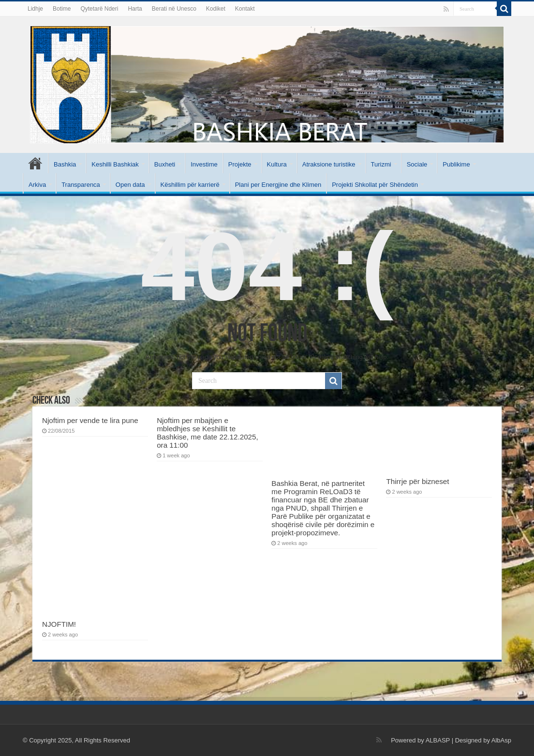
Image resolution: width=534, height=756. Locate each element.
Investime (204, 164)
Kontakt (245, 9)
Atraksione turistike (329, 164)
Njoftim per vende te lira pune (90, 420)
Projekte (240, 164)
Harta (135, 9)
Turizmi (381, 164)
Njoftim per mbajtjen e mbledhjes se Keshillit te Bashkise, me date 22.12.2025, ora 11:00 (208, 433)
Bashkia (65, 164)
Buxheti (165, 164)
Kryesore (35, 163)
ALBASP (438, 740)
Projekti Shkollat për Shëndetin (375, 185)
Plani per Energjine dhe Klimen (278, 185)
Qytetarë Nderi (99, 9)
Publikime (456, 164)
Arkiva (37, 185)
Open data (130, 185)
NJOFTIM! (59, 624)
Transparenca (81, 185)
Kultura (277, 164)
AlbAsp (501, 740)
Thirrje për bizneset (417, 481)
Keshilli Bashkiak (115, 164)
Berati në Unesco (174, 9)
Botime (62, 9)
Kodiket (216, 9)
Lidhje (35, 9)
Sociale (417, 164)
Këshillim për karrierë (190, 185)
